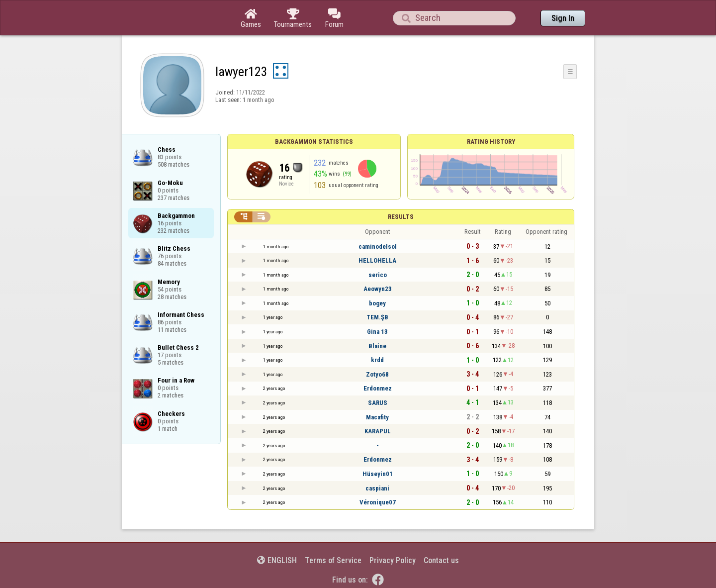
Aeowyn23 (378, 289)
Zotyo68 (377, 374)
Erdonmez (378, 388)
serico (378, 275)
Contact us (441, 560)
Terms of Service (333, 560)
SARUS (378, 403)
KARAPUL (378, 431)
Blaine (377, 346)
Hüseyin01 (378, 474)
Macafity (377, 417)
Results (401, 217)
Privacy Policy (393, 560)
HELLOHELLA (377, 260)
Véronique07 (378, 502)
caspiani (377, 488)
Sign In (563, 18)
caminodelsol (378, 246)
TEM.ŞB (377, 317)
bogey (377, 303)
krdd (377, 360)
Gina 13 (377, 332)
